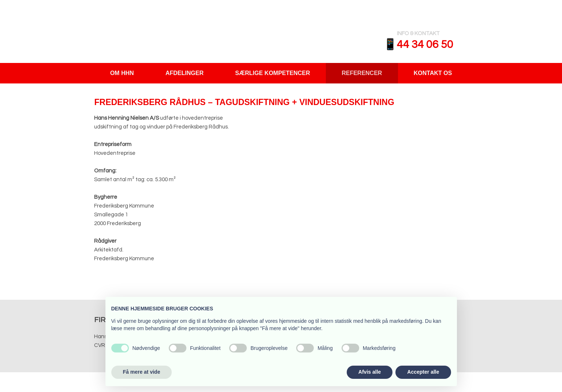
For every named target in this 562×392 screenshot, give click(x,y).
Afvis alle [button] (370, 372)
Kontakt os (433, 73)
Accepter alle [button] (423, 372)
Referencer (362, 73)
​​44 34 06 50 (425, 44)
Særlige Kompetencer (272, 73)
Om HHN (122, 73)
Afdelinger (185, 73)
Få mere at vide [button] (142, 372)
